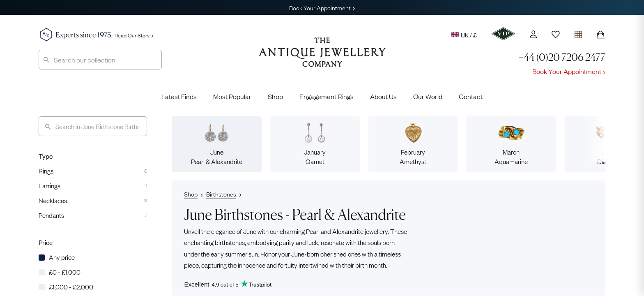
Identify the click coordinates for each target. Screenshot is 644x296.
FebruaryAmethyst (413, 144)
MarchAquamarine (511, 144)
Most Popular (232, 96)
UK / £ (464, 35)
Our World (428, 96)
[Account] (533, 34)
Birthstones (221, 194)
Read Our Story (134, 35)
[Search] (93, 126)
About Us (383, 96)
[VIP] (503, 34)
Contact (471, 96)
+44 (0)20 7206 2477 (562, 57)
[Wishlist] (556, 35)
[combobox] (100, 60)
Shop (275, 96)
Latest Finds (179, 96)
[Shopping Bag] (600, 35)
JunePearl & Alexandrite (217, 144)
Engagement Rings (327, 96)
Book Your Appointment (322, 7)
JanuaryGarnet (315, 144)
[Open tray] (578, 33)
